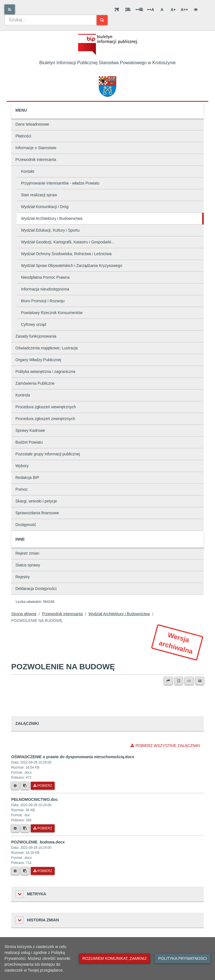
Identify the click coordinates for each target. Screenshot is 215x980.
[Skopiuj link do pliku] (25, 786)
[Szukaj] (102, 20)
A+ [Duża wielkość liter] (173, 10)
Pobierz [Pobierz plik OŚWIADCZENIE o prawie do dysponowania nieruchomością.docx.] (43, 786)
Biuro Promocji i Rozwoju (43, 301)
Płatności (23, 136)
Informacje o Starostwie (36, 148)
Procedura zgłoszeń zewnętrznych (45, 419)
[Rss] (10, 9)
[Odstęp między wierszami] (128, 10)
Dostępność (26, 525)
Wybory (22, 466)
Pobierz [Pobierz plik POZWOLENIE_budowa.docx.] (43, 871)
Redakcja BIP (27, 478)
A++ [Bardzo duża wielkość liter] (184, 10)
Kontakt (28, 171)
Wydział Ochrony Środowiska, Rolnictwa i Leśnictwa (66, 254)
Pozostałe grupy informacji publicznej (48, 454)
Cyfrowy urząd (33, 324)
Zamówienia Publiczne (35, 383)
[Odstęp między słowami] (139, 10)
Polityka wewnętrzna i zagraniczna (45, 372)
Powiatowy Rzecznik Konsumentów (52, 313)
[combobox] (51, 20)
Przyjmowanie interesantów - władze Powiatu (60, 183)
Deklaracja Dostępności (36, 589)
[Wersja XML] (189, 681)
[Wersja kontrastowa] (196, 10)
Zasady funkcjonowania (36, 336)
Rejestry (23, 577)
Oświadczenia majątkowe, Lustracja (47, 348)
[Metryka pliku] (15, 786)
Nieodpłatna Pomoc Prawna (45, 277)
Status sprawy (28, 565)
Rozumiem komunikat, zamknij (114, 958)
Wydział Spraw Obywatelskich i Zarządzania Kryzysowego (72, 266)
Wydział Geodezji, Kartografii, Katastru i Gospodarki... (68, 242)
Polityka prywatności (183, 958)
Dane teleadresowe (32, 124)
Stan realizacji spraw (39, 195)
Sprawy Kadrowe (30, 430)
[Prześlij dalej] (168, 681)
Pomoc (22, 489)
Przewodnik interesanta (36, 160)
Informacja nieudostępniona (45, 289)
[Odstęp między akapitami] (117, 10)
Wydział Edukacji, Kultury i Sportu (50, 230)
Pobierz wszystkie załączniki (165, 746)
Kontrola (23, 395)
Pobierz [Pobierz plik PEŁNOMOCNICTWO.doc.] (43, 828)
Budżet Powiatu (29, 442)
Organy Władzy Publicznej (38, 360)
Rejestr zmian (27, 553)
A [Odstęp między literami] (151, 10)
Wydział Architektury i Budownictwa (52, 218)
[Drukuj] (200, 681)
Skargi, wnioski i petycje (36, 501)
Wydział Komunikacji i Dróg (45, 207)
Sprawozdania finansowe (37, 513)
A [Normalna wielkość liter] (162, 10)
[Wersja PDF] (179, 681)
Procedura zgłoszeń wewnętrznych (46, 407)
